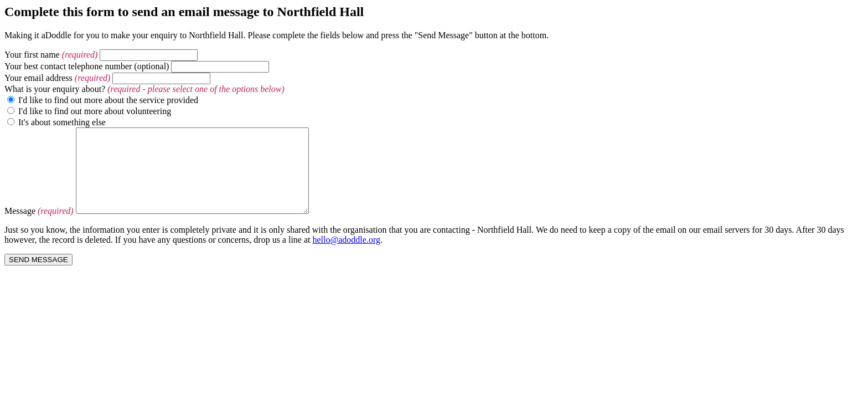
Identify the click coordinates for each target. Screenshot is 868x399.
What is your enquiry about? (55, 89)
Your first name (32, 55)
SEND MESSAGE (38, 276)
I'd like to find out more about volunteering (95, 111)
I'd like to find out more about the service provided (108, 100)
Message (20, 227)
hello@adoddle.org (347, 256)
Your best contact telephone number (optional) (87, 66)
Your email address (38, 78)
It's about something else (62, 122)
